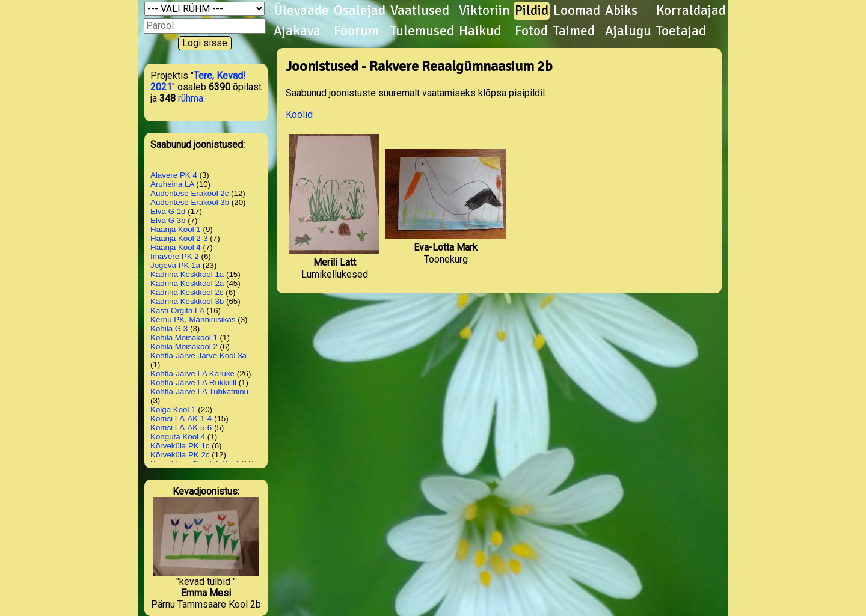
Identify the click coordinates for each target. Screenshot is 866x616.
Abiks (621, 11)
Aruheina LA (172, 184)
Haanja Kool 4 (176, 247)
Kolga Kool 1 (173, 410)
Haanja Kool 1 (176, 229)
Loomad (577, 11)
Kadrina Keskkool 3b (187, 301)
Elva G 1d (168, 211)
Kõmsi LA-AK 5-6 (181, 428)
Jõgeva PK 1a (175, 265)
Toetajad (681, 31)
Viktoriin (484, 11)
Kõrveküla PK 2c (180, 455)
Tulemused (422, 31)
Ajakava (297, 31)
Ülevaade (301, 11)
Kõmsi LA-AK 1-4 (181, 419)
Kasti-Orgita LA (177, 310)
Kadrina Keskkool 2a (187, 283)
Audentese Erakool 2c (189, 193)
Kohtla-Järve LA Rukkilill (193, 383)
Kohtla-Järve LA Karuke (192, 374)
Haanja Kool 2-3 (179, 238)
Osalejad (360, 11)
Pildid (532, 11)
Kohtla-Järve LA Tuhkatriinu (199, 392)
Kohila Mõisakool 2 (184, 346)
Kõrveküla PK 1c (180, 446)
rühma (191, 98)
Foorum (356, 31)
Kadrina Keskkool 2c (187, 292)
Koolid (299, 114)
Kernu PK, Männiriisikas (193, 319)
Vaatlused (420, 11)
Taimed (574, 31)
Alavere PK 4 (174, 175)
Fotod (531, 31)
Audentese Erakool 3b (190, 202)
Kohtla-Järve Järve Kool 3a (198, 355)
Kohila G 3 (169, 328)
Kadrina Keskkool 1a (187, 274)
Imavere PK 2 (175, 256)
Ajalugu (628, 31)
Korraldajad (691, 11)
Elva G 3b (168, 220)
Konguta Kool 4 (178, 437)
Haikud (480, 31)
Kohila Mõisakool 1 (184, 337)
